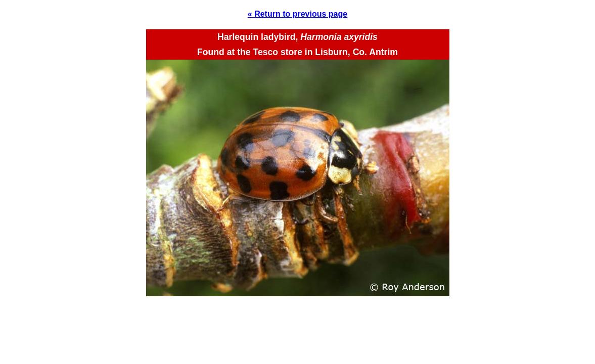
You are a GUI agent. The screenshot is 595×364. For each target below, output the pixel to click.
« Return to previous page (297, 14)
